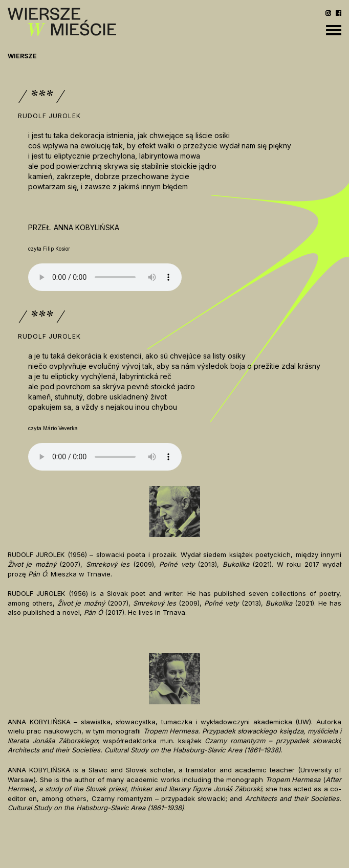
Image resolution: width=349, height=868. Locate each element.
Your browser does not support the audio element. (105, 277)
